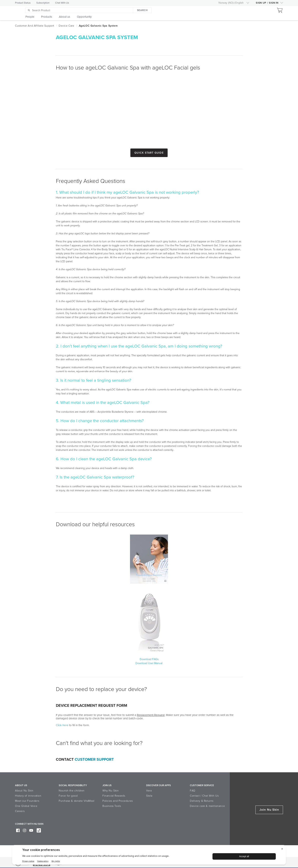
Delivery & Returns (202, 801)
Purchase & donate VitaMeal (77, 801)
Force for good (68, 796)
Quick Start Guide (149, 153)
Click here (62, 725)
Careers (20, 811)
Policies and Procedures (118, 801)
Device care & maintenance (207, 806)
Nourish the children (72, 791)
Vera (149, 791)
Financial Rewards (114, 796)
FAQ (193, 791)
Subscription (43, 3)
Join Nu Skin (269, 810)
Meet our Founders (27, 801)
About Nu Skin (24, 791)
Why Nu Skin (111, 791)
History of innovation (28, 796)
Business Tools (112, 806)
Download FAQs (149, 659)
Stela (149, 796)
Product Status (23, 3)
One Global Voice (26, 806)
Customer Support (94, 760)
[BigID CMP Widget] (149, 856)
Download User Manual (149, 663)
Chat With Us (62, 3)
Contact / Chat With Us (204, 796)
